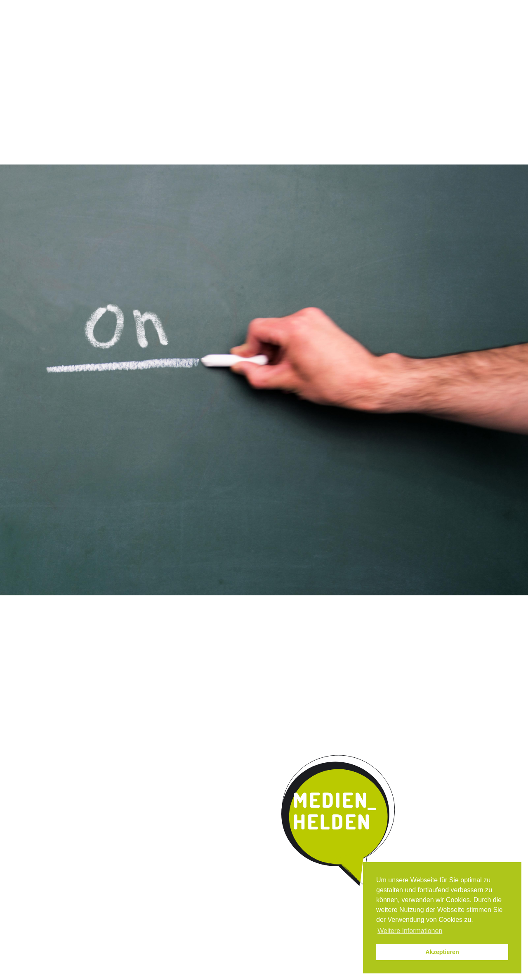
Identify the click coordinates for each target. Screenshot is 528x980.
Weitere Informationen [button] (410, 931)
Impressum (404, 8)
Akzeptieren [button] (442, 952)
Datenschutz (445, 8)
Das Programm (143, 68)
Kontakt (359, 68)
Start (82, 67)
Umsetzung (250, 68)
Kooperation (307, 68)
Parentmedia (411, 68)
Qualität (199, 68)
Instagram (325, 8)
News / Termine (360, 8)
